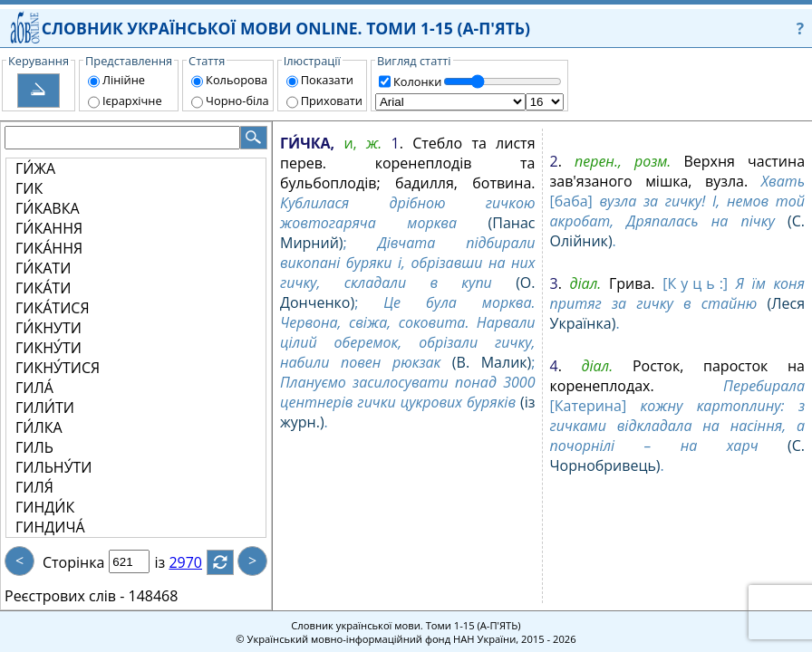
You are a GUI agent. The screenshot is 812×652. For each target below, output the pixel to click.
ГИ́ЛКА (39, 427)
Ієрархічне (132, 101)
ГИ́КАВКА (48, 208)
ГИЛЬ (34, 447)
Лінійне (124, 80)
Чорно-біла (237, 101)
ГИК (29, 188)
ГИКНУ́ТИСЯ (58, 368)
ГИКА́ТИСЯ (53, 308)
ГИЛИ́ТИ (45, 407)
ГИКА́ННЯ (49, 248)
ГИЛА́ (34, 388)
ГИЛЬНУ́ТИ (54, 467)
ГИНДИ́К (45, 507)
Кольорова (237, 80)
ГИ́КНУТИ (48, 328)
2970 (196, 562)
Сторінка (73, 562)
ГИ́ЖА (35, 168)
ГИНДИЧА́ (50, 527)
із (170, 562)
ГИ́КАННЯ (49, 228)
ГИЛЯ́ (34, 487)
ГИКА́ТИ (43, 288)
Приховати (332, 101)
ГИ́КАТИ (43, 268)
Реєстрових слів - (64, 596)
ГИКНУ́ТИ (48, 348)
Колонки (417, 81)
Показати (327, 80)
